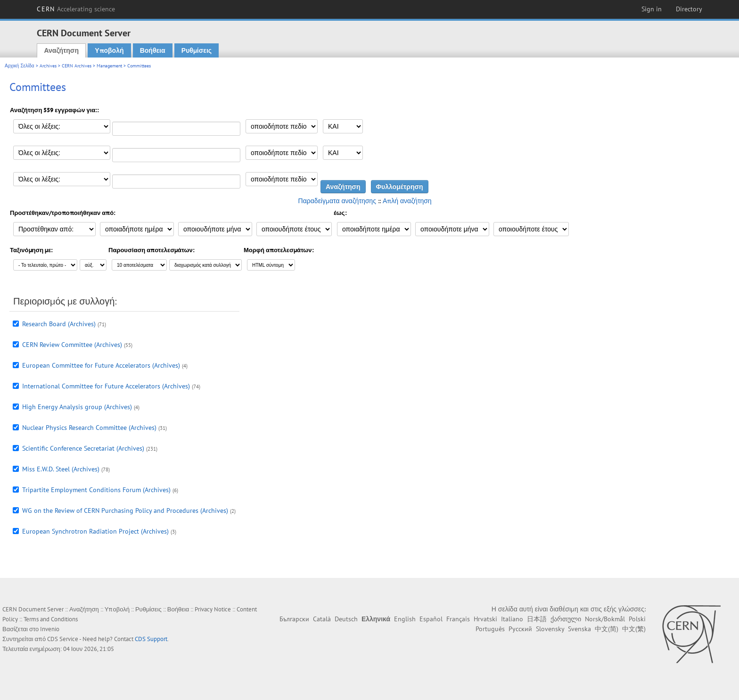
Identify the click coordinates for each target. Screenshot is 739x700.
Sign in (652, 9)
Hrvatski (485, 619)
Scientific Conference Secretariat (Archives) (83, 448)
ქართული (566, 619)
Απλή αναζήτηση (407, 201)
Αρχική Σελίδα (20, 66)
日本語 (537, 619)
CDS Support (151, 639)
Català (322, 619)
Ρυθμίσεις (197, 50)
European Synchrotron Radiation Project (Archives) (95, 531)
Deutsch (346, 619)
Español (431, 619)
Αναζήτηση (61, 50)
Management (109, 66)
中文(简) (607, 629)
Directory (689, 9)
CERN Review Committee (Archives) (72, 345)
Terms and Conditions (51, 619)
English (405, 619)
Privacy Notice (213, 609)
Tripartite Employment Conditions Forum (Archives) (96, 490)
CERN (76, 9)
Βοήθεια (153, 50)
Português (490, 629)
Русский (520, 629)
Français (458, 619)
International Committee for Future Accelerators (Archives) (106, 386)
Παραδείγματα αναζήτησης (337, 201)
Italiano (512, 619)
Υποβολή (109, 50)
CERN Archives (77, 66)
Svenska (579, 629)
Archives (48, 66)
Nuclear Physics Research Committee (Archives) (89, 428)
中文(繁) (634, 629)
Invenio (50, 629)
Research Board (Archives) (59, 324)
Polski (637, 619)
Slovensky (550, 629)
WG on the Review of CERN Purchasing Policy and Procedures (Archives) (125, 511)
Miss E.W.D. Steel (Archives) (61, 469)
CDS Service (63, 639)
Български (294, 619)
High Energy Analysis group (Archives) (77, 407)
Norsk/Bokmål (605, 619)
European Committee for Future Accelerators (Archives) (101, 365)
